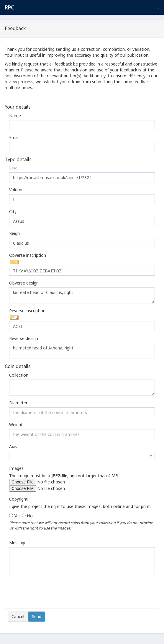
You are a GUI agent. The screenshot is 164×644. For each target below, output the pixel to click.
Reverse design (24, 338)
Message (18, 543)
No (30, 516)
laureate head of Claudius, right (82, 295)
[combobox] (82, 456)
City (13, 211)
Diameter (18, 403)
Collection (19, 375)
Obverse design (24, 283)
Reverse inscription (27, 311)
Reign (14, 233)
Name (15, 116)
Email (14, 137)
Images (16, 468)
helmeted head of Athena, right (82, 351)
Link (13, 168)
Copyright (18, 499)
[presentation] (53, 594)
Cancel (18, 616)
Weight (16, 425)
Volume (16, 190)
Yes (17, 516)
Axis (13, 446)
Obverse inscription (28, 255)
